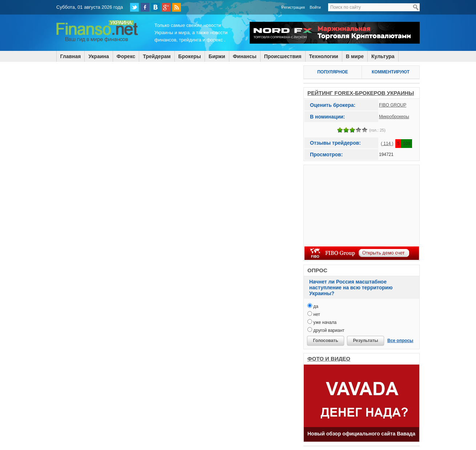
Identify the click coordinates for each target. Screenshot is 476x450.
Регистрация (293, 7)
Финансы (245, 56)
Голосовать (325, 341)
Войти (315, 7)
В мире (355, 56)
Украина (98, 56)
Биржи (217, 56)
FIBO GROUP (393, 105)
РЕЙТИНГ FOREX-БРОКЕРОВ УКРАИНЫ (361, 93)
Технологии (324, 56)
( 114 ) (387, 144)
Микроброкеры (394, 117)
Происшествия (283, 56)
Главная (71, 56)
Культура (383, 56)
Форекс (126, 56)
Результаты (365, 341)
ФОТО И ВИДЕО (329, 359)
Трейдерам (157, 56)
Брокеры (190, 56)
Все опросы (400, 341)
